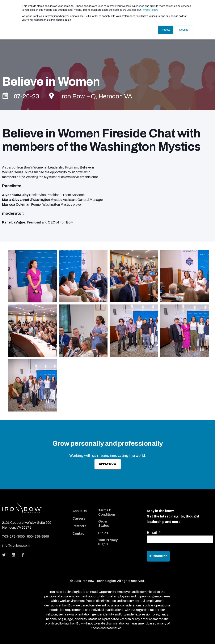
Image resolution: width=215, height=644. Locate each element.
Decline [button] (184, 30)
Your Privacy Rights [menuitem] (108, 542)
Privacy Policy (149, 10)
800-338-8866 (38, 536)
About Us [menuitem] (80, 511)
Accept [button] (166, 30)
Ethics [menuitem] (103, 533)
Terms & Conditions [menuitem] (107, 512)
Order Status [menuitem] (104, 523)
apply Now (108, 464)
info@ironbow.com (16, 545)
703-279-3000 (13, 536)
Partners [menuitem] (79, 526)
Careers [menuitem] (79, 518)
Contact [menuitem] (79, 534)
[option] (107, 332)
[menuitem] (82, 505)
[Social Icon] (5, 555)
